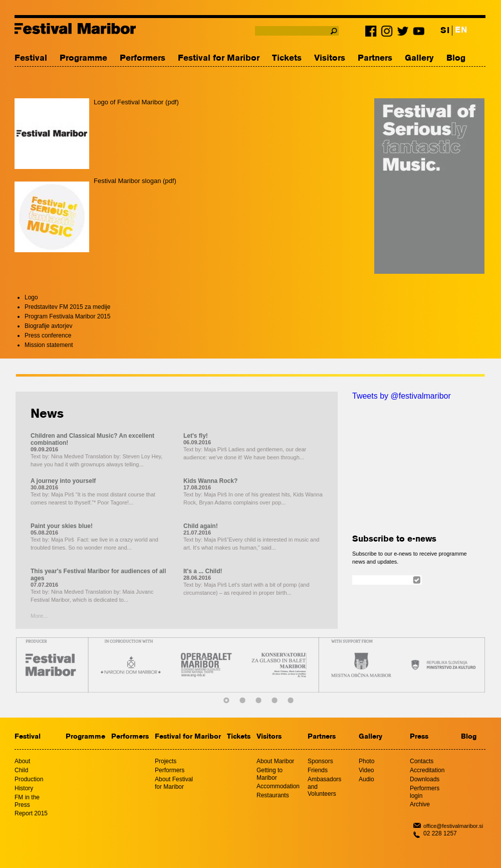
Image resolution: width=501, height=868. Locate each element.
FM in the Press (27, 801)
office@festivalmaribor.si (453, 826)
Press (419, 737)
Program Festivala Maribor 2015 (67, 316)
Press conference (48, 335)
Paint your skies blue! (62, 526)
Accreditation (427, 770)
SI (445, 31)
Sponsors (320, 761)
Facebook (373, 33)
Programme (83, 58)
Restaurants (273, 795)
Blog (456, 58)
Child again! (201, 526)
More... (39, 616)
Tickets (287, 58)
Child (21, 770)
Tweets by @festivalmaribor (402, 396)
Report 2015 (31, 813)
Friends (318, 770)
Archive (420, 804)
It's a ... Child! (203, 571)
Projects (166, 761)
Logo (31, 297)
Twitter (403, 33)
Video (366, 770)
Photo (366, 761)
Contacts (422, 761)
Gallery (419, 58)
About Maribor (275, 761)
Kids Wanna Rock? (210, 481)
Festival (31, 58)
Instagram (388, 33)
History (24, 788)
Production (29, 779)
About (22, 761)
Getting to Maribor (270, 774)
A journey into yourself (63, 481)
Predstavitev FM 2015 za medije (67, 307)
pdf (172, 102)
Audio (366, 779)
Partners (375, 58)
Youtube (418, 33)
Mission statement (49, 345)
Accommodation (278, 786)
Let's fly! (196, 436)
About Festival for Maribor (174, 783)
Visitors (330, 58)
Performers (143, 58)
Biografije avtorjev (48, 326)
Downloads (425, 779)
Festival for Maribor (219, 58)
